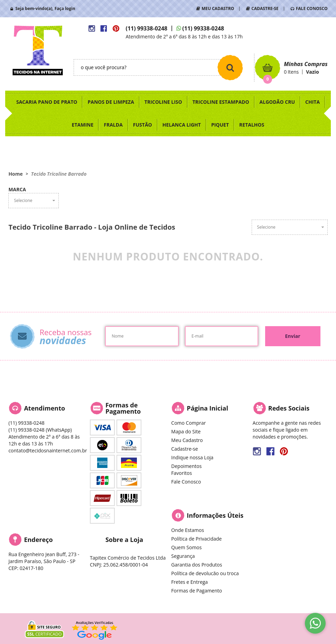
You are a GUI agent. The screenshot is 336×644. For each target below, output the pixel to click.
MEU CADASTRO (218, 8)
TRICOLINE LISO (163, 102)
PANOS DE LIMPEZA (111, 102)
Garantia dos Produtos (197, 565)
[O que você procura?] (230, 67)
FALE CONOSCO (312, 8)
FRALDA (113, 125)
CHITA (312, 102)
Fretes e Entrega (189, 582)
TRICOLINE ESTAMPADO (221, 102)
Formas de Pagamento (197, 591)
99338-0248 (146, 28)
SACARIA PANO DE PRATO (47, 102)
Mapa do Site (186, 431)
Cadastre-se (184, 449)
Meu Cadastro (187, 440)
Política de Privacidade (196, 539)
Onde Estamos (188, 530)
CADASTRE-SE (265, 8)
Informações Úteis (215, 515)
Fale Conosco (186, 482)
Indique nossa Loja (192, 457)
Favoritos (181, 473)
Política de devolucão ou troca (205, 573)
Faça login (65, 8)
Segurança (183, 556)
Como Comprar (188, 423)
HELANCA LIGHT (182, 125)
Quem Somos (186, 547)
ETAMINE (83, 125)
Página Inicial (207, 408)
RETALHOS (252, 125)
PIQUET (220, 125)
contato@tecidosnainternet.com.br (48, 450)
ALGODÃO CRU (277, 102)
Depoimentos (186, 466)
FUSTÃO (143, 125)
